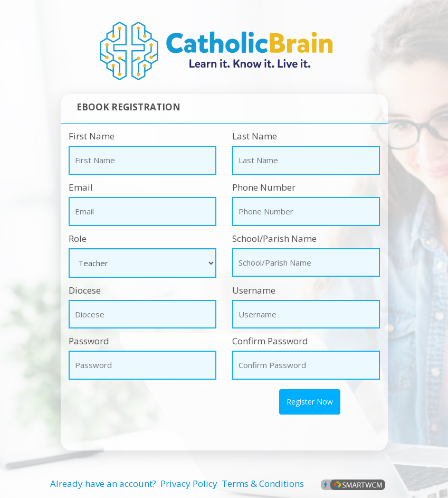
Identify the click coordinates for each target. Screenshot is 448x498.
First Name (92, 136)
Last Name (255, 136)
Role (78, 238)
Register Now (310, 402)
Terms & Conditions (263, 483)
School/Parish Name (274, 238)
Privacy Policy (189, 483)
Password (89, 341)
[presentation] (122, 403)
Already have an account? (103, 483)
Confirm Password (270, 341)
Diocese (85, 290)
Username (254, 290)
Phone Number (264, 187)
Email (81, 187)
